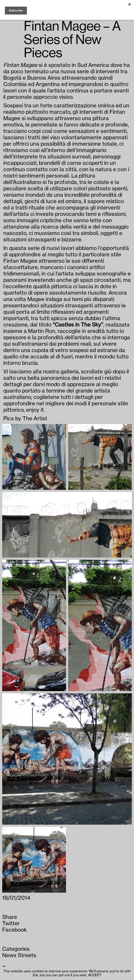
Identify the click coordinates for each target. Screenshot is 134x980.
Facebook (14, 930)
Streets (27, 955)
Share (10, 917)
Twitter (11, 923)
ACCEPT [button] (95, 975)
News (9, 955)
